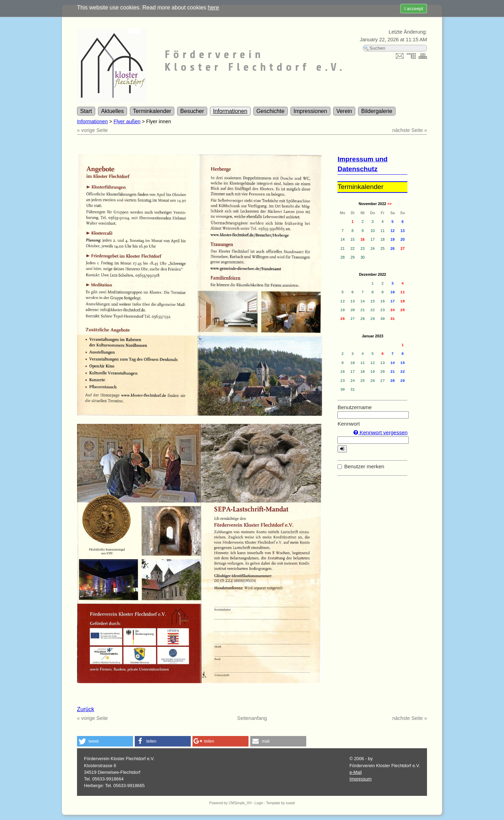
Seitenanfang (252, 718)
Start (86, 111)
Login (259, 803)
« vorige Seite (92, 130)
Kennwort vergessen (380, 432)
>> (390, 204)
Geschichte (271, 111)
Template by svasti (280, 803)
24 (393, 310)
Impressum (360, 779)
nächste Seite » (410, 130)
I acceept (414, 9)
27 (402, 248)
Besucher (192, 111)
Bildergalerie (377, 111)
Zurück (86, 709)
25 (403, 310)
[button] (105, 741)
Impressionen (310, 111)
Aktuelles (113, 111)
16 (363, 239)
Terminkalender (152, 111)
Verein (344, 111)
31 (393, 319)
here (213, 8)
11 (403, 292)
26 (342, 319)
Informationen (230, 111)
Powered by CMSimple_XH (230, 803)
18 (403, 301)
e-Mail (355, 772)
